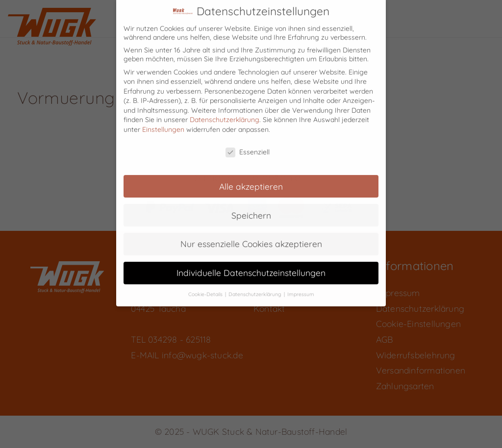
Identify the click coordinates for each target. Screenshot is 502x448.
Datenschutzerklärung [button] (256, 286)
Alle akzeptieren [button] (251, 178)
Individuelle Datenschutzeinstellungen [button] (251, 265)
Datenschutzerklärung (225, 112)
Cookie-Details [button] (206, 286)
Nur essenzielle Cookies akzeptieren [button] (251, 236)
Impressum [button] (301, 286)
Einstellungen (163, 122)
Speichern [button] (251, 207)
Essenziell (248, 144)
